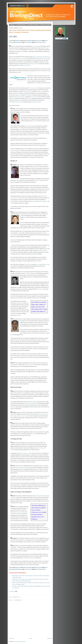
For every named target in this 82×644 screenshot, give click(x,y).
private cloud (41, 57)
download (18, 42)
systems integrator (43, 201)
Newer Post (11, 638)
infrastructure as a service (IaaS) (43, 58)
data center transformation (30, 403)
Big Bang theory (24, 356)
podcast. (18, 41)
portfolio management (15, 150)
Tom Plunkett (35, 97)
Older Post (50, 638)
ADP (38, 469)
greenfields (18, 315)
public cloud (35, 57)
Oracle (13, 98)
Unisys (34, 201)
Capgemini (17, 95)
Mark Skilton (17, 93)
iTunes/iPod (29, 41)
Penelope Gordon (27, 91)
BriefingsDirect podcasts (24, 65)
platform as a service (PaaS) (22, 58)
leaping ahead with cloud (33, 64)
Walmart (27, 365)
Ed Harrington (28, 95)
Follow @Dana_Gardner (61, 42)
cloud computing (36, 46)
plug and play (30, 558)
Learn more (28, 42)
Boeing (20, 100)
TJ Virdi (29, 98)
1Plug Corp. (40, 91)
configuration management (16, 513)
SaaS (30, 110)
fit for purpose (33, 88)
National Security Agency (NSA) (19, 467)
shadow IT (37, 180)
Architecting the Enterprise (19, 97)
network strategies (32, 402)
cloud (23, 51)
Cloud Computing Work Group (43, 264)
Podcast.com (38, 41)
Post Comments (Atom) (20, 641)
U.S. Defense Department (31, 273)
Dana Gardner (20, 102)
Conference (17, 50)
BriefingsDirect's (13, 102)
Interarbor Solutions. (37, 102)
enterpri (40, 250)
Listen (11, 41)
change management (23, 453)
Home (31, 638)
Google (12, 203)
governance (40, 289)
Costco (33, 365)
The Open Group (41, 42)
